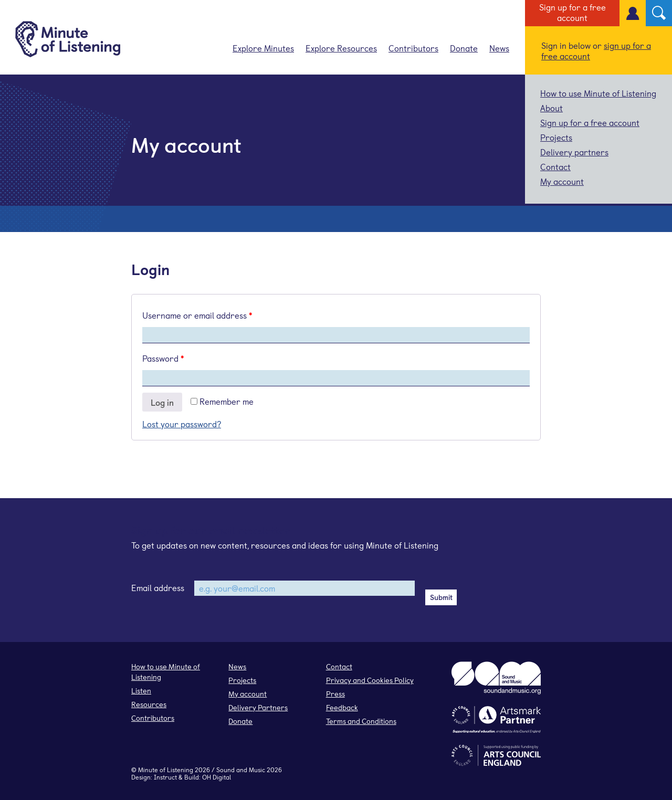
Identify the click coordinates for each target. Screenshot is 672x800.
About (552, 108)
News (499, 48)
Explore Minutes (263, 48)
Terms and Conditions (361, 721)
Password (163, 358)
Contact (555, 166)
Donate (464, 48)
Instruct (165, 777)
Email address (158, 587)
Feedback (342, 707)
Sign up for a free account (573, 12)
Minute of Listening (166, 770)
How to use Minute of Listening (598, 93)
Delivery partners (574, 152)
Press (335, 694)
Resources (149, 704)
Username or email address (197, 315)
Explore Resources (341, 48)
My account (562, 181)
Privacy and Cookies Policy (370, 680)
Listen (141, 691)
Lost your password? (182, 424)
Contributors (413, 48)
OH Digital (217, 777)
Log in (162, 402)
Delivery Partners (258, 707)
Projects (556, 137)
